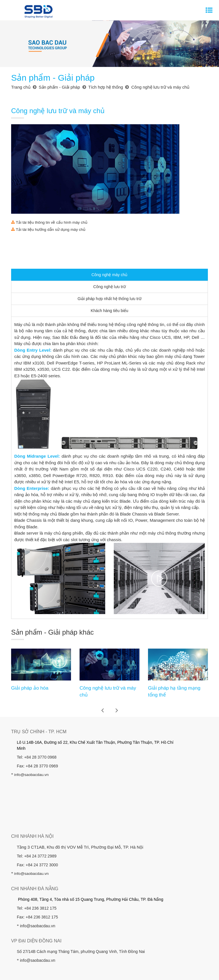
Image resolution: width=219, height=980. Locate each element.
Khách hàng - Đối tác (151, 918)
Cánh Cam (175, 939)
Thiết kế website (146, 939)
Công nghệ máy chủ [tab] (110, 201)
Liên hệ (116, 927)
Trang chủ (27, 918)
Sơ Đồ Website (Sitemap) (109, 951)
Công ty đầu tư (188, 918)
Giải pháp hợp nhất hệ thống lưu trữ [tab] (109, 225)
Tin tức (34, 927)
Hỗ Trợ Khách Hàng (109, 970)
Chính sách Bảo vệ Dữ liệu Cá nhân (160, 927)
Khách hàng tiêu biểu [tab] (109, 237)
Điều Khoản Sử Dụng (109, 960)
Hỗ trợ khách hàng (61, 927)
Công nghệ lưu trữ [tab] (109, 213)
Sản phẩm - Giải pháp (83, 918)
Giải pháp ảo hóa (30, 614)
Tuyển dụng (94, 927)
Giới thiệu (49, 918)
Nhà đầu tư (117, 918)
